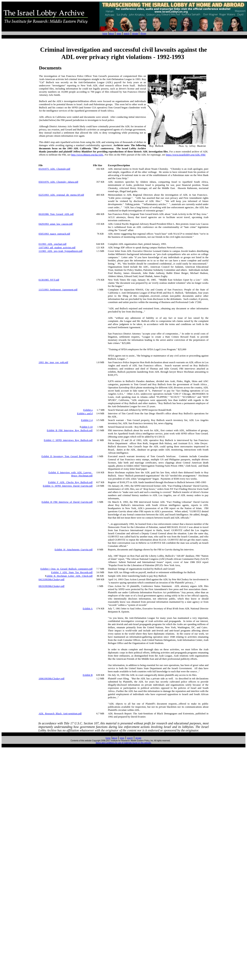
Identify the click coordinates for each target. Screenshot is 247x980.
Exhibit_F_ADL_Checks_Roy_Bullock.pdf (70, 482)
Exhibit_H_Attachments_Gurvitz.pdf (74, 549)
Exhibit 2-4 (87, 420)
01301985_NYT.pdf (49, 280)
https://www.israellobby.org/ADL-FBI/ (186, 155)
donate (135, 34)
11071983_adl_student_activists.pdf (57, 247)
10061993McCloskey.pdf (51, 678)
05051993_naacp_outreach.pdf (54, 234)
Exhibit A (88, 608)
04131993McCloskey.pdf (51, 579)
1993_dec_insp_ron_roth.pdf (53, 362)
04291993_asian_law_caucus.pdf (56, 224)
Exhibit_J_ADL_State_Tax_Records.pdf (72, 572)
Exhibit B (88, 675)
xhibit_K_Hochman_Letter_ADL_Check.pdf (70, 576)
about (112, 34)
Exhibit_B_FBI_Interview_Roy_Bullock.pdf (70, 430)
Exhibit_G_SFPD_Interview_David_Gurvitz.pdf (68, 486)
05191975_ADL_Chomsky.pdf (54, 169)
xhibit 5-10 (87, 427)
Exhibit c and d (85, 413)
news (119, 34)
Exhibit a (88, 410)
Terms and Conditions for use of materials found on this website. (123, 743)
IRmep (143, 34)
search (127, 34)
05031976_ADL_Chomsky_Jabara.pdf (58, 182)
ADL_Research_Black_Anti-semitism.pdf (60, 713)
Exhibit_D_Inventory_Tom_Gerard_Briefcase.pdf (67, 456)
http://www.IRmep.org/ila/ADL (87, 155)
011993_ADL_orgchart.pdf (52, 244)
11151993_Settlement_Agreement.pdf (58, 290)
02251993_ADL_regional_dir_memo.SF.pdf (61, 195)
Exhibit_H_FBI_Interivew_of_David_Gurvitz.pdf (67, 502)
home (105, 34)
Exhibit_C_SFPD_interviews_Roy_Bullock (68, 440)
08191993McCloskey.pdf (51, 586)
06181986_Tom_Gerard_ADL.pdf (56, 214)
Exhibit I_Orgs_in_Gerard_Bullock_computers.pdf (67, 569)
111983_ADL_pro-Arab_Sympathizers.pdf (60, 251)
